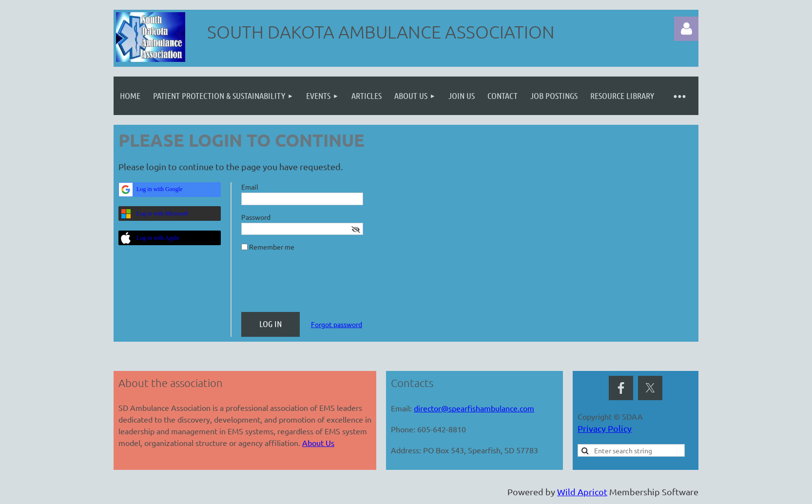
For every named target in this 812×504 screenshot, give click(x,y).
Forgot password (337, 324)
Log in (686, 29)
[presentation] (315, 286)
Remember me (272, 247)
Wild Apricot (582, 492)
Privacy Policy (605, 428)
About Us (318, 443)
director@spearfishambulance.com (474, 408)
